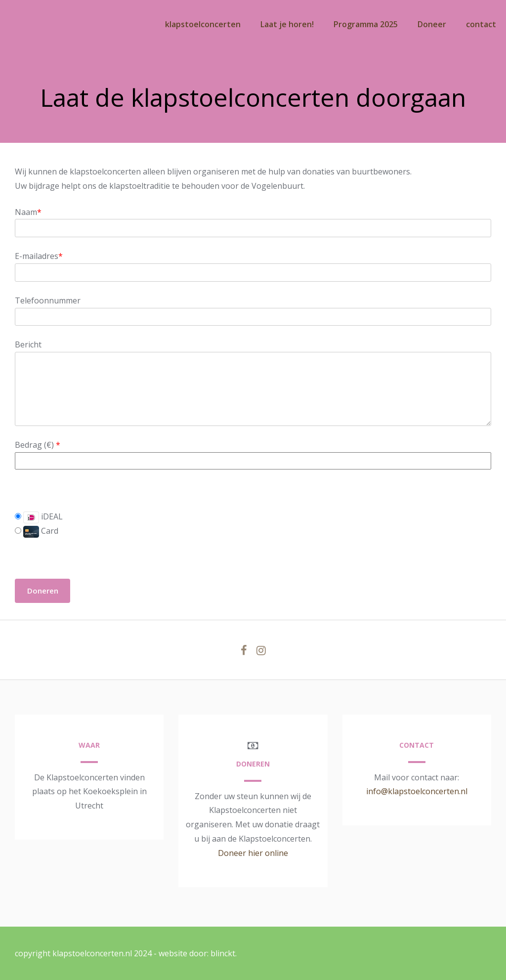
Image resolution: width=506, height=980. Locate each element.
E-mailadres (39, 256)
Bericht (28, 344)
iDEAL (39, 517)
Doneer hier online (253, 853)
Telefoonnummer (48, 300)
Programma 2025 (366, 24)
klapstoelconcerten (203, 24)
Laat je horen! (287, 24)
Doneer (432, 24)
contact (481, 24)
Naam (28, 212)
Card (37, 531)
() (51, 445)
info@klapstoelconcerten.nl (417, 791)
